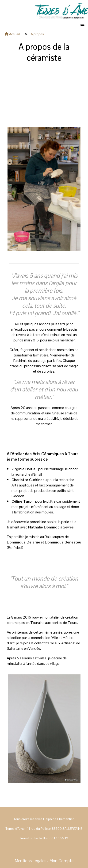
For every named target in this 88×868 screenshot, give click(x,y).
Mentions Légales (31, 861)
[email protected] (32, 838)
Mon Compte (61, 861)
